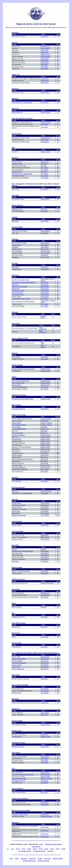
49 (58, 57)
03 (58, 667)
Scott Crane (45, 735)
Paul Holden (44, 453)
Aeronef (14, 43)
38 (58, 371)
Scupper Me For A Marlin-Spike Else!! (23, 551)
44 (58, 69)
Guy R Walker (45, 469)
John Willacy (45, 471)
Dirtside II (15, 158)
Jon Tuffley (44, 172)
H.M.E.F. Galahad (17, 661)
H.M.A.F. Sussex (17, 665)
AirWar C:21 (16, 75)
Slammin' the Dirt (17, 172)
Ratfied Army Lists (17, 209)
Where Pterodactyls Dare (19, 779)
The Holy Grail (16, 461)
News (17, 859)
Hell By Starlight (17, 365)
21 (58, 245)
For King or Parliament (18, 435)
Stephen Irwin (45, 455)
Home (11, 859)
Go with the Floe (17, 737)
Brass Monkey (16, 513)
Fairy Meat (15, 195)
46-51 (52, 849)
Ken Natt (44, 166)
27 (58, 164)
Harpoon (15, 353)
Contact (40, 859)
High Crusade (16, 405)
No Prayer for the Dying (19, 505)
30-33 (35, 849)
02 (58, 665)
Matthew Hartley (46, 55)
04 (58, 669)
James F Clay (45, 162)
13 (58, 385)
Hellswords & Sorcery (19, 395)
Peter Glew (44, 431)
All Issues (50, 851)
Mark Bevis (44, 427)
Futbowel (15, 312)
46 (58, 61)
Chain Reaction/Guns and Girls (22, 118)
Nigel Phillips (45, 221)
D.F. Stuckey (45, 103)
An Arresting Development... (20, 387)
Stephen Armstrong (47, 816)
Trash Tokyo (16, 753)
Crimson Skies (17, 134)
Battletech (15, 99)
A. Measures (45, 561)
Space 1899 (16, 653)
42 (58, 59)
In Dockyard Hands (17, 293)
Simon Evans (45, 249)
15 (58, 455)
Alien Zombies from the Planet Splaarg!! (23, 301)
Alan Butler (44, 647)
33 (58, 65)
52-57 (58, 849)
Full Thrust (15, 275)
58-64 (63, 849)
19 (58, 461)
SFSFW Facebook (44, 861)
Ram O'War (15, 561)
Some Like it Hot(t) (17, 433)
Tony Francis (45, 283)
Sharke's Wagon (17, 249)
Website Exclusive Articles (53, 844)
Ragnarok (24, 859)
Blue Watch (15, 221)
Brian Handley (45, 713)
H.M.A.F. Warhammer (18, 669)
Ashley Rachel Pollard (47, 583)
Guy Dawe (44, 209)
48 (58, 79)
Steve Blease (45, 245)
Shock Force (16, 633)
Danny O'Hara (45, 257)
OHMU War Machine (18, 579)
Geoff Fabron (45, 703)
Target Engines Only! (18, 295)
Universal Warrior (18, 789)
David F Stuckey (46, 465)
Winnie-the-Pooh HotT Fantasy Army (22, 459)
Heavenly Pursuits (17, 441)
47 (58, 166)
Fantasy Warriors (17, 205)
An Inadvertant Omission (19, 425)
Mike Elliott (44, 164)
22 (58, 209)
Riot (13, 613)
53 (58, 63)
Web (58, 453)
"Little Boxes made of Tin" (19, 663)
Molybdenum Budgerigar (19, 515)
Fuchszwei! (15, 267)
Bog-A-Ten (15, 109)
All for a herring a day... (19, 383)
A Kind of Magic (16, 423)
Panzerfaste (16, 589)
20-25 (23, 849)
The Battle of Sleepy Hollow (20, 814)
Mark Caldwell (45, 48)
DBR (13, 148)
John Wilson (45, 36)
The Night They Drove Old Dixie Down (23, 775)
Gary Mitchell (45, 689)
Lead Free (32, 859)
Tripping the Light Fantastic (20, 287)
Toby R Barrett (45, 503)
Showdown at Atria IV (18, 747)
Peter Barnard (45, 93)
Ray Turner (44, 627)
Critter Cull (15, 491)
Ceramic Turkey (17, 503)
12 (58, 383)
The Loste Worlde (17, 251)
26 (58, 249)
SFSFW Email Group (29, 861)
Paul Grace (44, 433)
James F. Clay (45, 429)
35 (58, 389)
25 (58, 103)
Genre (41, 844)
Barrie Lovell (45, 459)
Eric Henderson (45, 451)
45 (58, 124)
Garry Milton (45, 299)
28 (58, 299)
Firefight (15, 217)
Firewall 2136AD (17, 227)
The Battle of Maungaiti (19, 467)
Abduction (15, 33)
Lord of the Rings (18, 531)
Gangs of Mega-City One (20, 338)
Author (25, 844)
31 (58, 55)
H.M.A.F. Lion (16, 667)
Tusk (13, 769)
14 (58, 369)
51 (58, 52)
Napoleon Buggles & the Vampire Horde (23, 369)
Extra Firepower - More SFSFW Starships (24, 283)
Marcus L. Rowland (47, 779)
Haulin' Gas (15, 285)
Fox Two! (15, 263)
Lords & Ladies (16, 427)
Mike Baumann (45, 46)
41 (58, 253)
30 (58, 172)
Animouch (15, 89)
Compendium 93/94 (39, 851)
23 (58, 283)
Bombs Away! (16, 289)
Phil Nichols (44, 211)
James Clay (44, 267)
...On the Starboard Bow (19, 429)
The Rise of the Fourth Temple (21, 280)
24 (58, 247)
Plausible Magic (17, 439)
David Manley (45, 59)
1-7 (8, 849)
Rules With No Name (19, 623)
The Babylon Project (19, 743)
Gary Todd (43, 343)
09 (58, 221)
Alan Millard (44, 461)
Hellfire (14, 377)
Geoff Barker (45, 421)
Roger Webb (45, 761)
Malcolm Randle (46, 112)
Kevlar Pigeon (16, 511)
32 (58, 138)
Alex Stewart (45, 463)
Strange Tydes (17, 731)
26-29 (29, 849)
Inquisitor (15, 477)
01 (58, 661)
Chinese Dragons (17, 455)
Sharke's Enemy (17, 245)
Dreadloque (15, 257)
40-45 (46, 849)
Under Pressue (16, 357)
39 (58, 67)
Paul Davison (45, 659)
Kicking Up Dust (17, 507)
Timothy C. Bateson (47, 423)
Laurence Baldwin (46, 419)
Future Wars (16, 324)
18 (58, 285)
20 (58, 280)
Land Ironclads (17, 521)
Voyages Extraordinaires (20, 799)
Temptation (15, 247)
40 (58, 93)
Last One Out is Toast (18, 291)
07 (58, 301)
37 (58, 46)
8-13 (12, 849)
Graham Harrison (46, 122)
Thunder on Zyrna (17, 164)
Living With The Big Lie (19, 409)
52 (58, 83)
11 (58, 381)
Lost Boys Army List (18, 453)
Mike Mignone (45, 537)
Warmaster (15, 823)
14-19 (18, 849)
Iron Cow (15, 499)
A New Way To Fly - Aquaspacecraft (22, 103)
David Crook (45, 50)
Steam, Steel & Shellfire (19, 659)
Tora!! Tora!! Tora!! (17, 553)
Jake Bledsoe (45, 553)
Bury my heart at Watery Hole (20, 381)
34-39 (41, 849)
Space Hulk (16, 675)
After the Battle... (17, 385)
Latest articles (36, 847)
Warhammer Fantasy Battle (21, 811)
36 (58, 48)
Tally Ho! (14, 549)
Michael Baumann (46, 138)
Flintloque (15, 239)
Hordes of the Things (19, 415)
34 (58, 36)
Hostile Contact (16, 269)
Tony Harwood (45, 253)
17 (58, 779)
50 (58, 50)
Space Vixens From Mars (20, 685)
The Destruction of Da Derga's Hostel (23, 399)
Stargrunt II (15, 709)
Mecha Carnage (17, 567)
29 (58, 211)
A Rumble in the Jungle (19, 781)
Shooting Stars (17, 643)
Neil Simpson (45, 665)
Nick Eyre (44, 607)
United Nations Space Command (21, 299)
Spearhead (15, 699)
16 (58, 439)
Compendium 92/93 (25, 851)
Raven (14, 603)
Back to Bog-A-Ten (17, 112)
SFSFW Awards (58, 859)
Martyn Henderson (46, 491)
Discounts (48, 859)
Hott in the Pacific (17, 465)
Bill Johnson (44, 457)
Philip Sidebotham (43, 328)
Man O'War (15, 545)
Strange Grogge (17, 721)
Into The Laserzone (18, 487)
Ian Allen (44, 549)
